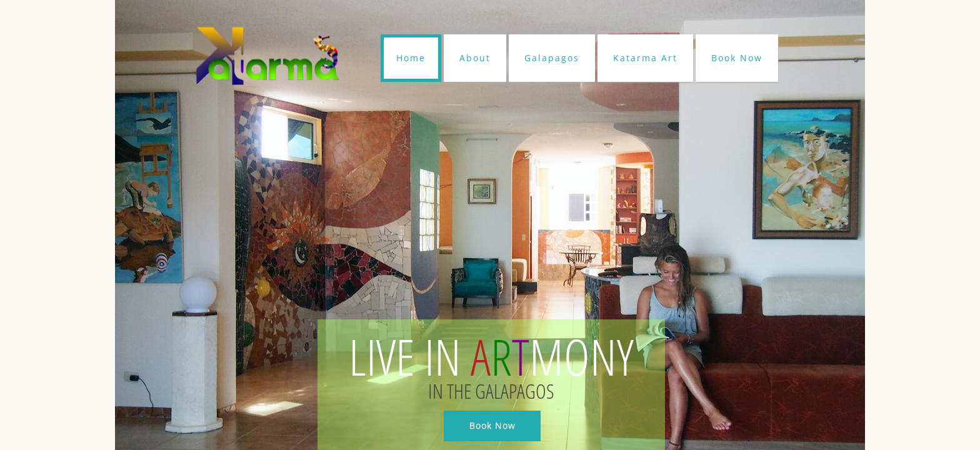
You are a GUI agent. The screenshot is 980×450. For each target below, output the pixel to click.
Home (411, 58)
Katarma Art (645, 58)
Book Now (737, 58)
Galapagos (552, 58)
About (475, 58)
